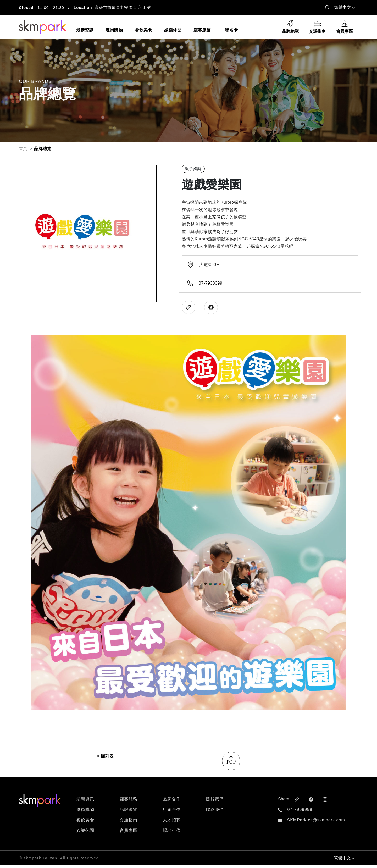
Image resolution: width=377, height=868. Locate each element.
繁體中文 (344, 7)
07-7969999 (300, 812)
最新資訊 (85, 802)
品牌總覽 (129, 812)
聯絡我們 (215, 812)
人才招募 (172, 823)
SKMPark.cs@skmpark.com (316, 823)
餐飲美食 (85, 823)
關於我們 (215, 802)
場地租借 (172, 833)
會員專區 (129, 833)
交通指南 (129, 823)
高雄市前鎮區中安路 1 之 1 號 (123, 7)
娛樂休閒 (85, 833)
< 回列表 (105, 756)
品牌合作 (172, 802)
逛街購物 (85, 812)
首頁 (23, 149)
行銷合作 (172, 812)
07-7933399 (210, 283)
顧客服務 (129, 802)
